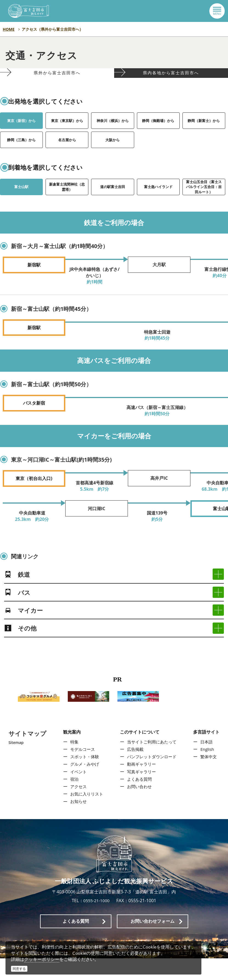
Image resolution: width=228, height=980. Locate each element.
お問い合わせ (139, 808)
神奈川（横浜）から (112, 133)
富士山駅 (21, 199)
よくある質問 (139, 800)
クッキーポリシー (42, 959)
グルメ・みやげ (83, 786)
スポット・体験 (83, 778)
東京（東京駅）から (67, 133)
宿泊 (72, 800)
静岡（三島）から (21, 152)
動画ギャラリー (141, 786)
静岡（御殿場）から (158, 133)
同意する (19, 969)
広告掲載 (135, 771)
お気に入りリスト (86, 816)
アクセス (77, 808)
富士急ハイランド (158, 199)
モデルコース (81, 771)
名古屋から (67, 152)
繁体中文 (210, 778)
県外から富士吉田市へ (57, 79)
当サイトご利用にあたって (152, 763)
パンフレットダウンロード (152, 778)
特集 (72, 763)
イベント (77, 793)
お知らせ (77, 823)
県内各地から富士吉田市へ (171, 79)
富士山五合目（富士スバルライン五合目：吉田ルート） (204, 204)
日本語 (208, 763)
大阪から (112, 152)
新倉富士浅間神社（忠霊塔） (67, 199)
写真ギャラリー (141, 793)
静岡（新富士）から (204, 133)
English (208, 771)
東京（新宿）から (21, 133)
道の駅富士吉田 (112, 199)
